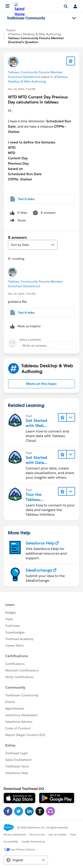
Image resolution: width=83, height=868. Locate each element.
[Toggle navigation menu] (74, 18)
